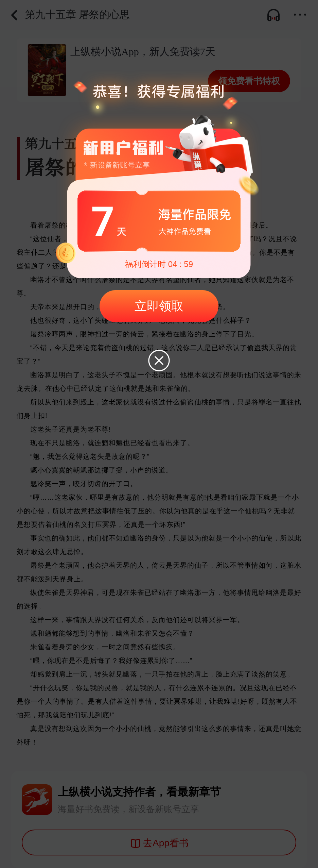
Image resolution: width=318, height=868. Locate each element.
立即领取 (159, 306)
